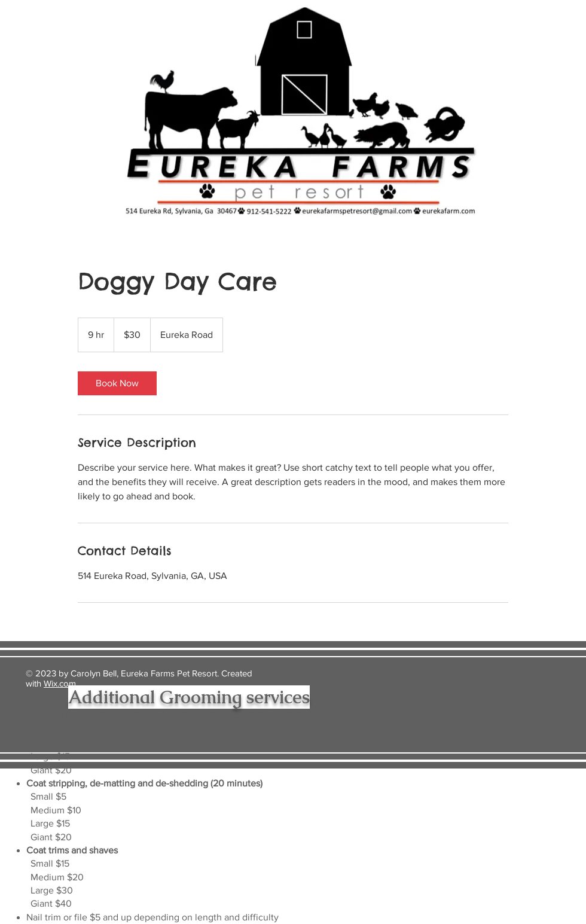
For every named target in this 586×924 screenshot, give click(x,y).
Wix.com (60, 683)
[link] (117, 383)
